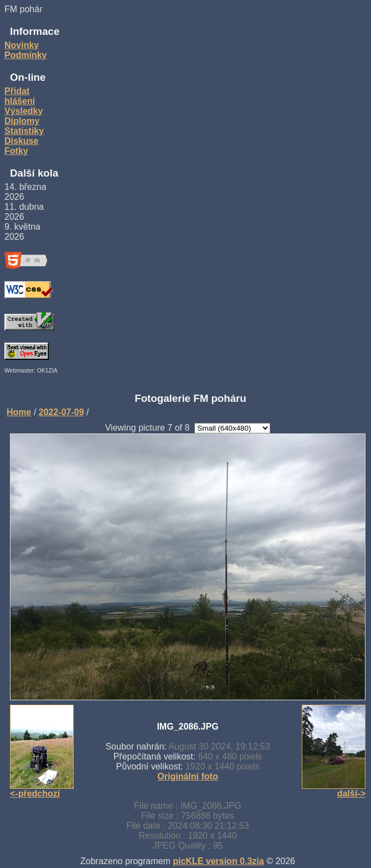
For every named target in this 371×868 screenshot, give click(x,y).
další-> (351, 794)
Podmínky (25, 55)
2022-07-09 (61, 412)
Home (19, 412)
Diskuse (21, 141)
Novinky (22, 45)
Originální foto (187, 776)
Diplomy (22, 121)
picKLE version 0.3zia (218, 861)
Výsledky (24, 111)
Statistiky (24, 131)
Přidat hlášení (20, 96)
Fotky (16, 151)
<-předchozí (35, 794)
